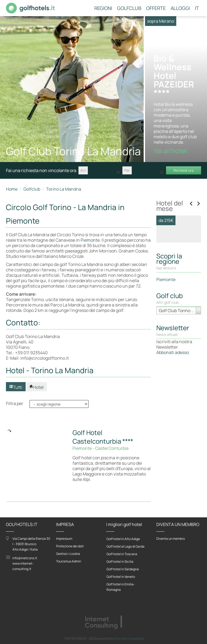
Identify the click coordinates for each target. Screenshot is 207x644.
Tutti (16, 387)
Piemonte (90, 240)
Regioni (103, 8)
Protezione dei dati (70, 546)
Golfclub (129, 8)
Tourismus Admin (69, 561)
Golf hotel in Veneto (121, 577)
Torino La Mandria (64, 189)
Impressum (64, 539)
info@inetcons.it (25, 558)
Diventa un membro (171, 539)
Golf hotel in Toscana (122, 554)
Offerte (156, 8)
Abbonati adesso (173, 476)
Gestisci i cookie (68, 554)
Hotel (37, 387)
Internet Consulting (129, 638)
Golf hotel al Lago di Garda (125, 546)
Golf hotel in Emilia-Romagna (121, 587)
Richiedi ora (184, 170)
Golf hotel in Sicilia (120, 562)
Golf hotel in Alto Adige (123, 539)
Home (12, 189)
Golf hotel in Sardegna (123, 569)
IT (197, 8)
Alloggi (180, 8)
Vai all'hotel (174, 356)
